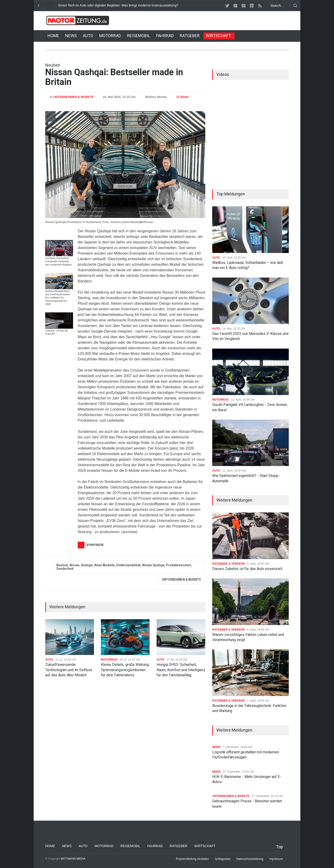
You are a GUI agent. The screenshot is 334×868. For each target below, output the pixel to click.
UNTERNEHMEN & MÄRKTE (73, 97)
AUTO (88, 36)
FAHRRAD (165, 36)
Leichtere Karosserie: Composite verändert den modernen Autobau (58, 261)
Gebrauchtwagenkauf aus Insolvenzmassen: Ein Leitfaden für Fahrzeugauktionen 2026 (58, 298)
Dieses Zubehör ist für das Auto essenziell (247, 569)
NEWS (71, 36)
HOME (53, 36)
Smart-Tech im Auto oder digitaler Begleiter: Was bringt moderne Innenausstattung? (118, 5)
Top (279, 847)
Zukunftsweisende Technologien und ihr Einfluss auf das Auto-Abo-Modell (69, 670)
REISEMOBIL (139, 36)
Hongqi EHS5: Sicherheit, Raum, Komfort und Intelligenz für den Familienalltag (181, 670)
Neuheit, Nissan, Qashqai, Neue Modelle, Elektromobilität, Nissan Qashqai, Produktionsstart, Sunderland (124, 567)
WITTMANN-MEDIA (73, 859)
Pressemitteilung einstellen (192, 859)
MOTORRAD (110, 36)
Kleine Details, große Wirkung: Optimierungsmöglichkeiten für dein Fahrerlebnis (125, 670)
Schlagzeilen (223, 859)
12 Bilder (183, 97)
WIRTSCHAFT (218, 36)
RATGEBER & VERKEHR (228, 564)
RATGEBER (190, 36)
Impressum (276, 859)
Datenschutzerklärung (250, 859)
